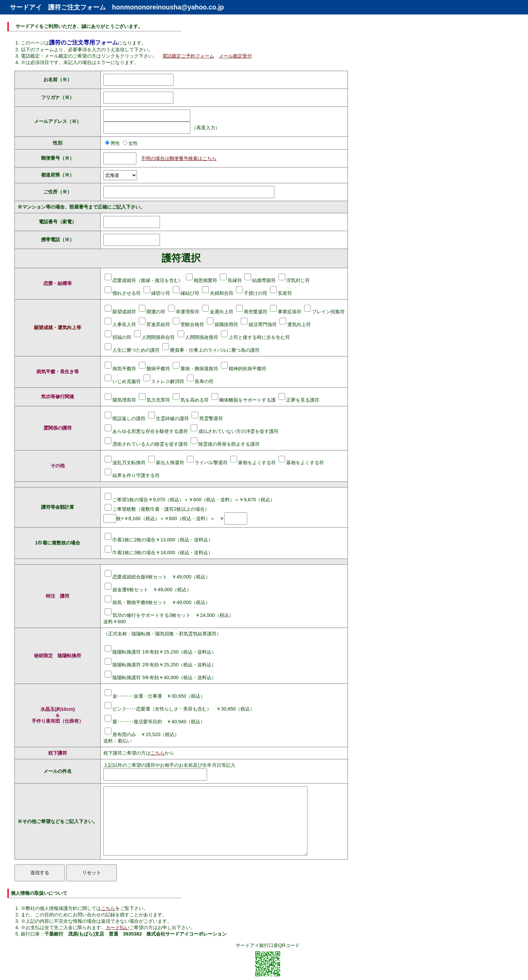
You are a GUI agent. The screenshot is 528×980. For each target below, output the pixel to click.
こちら (158, 753)
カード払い (118, 927)
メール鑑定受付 (235, 56)
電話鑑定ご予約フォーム (188, 56)
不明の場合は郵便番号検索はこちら (179, 158)
